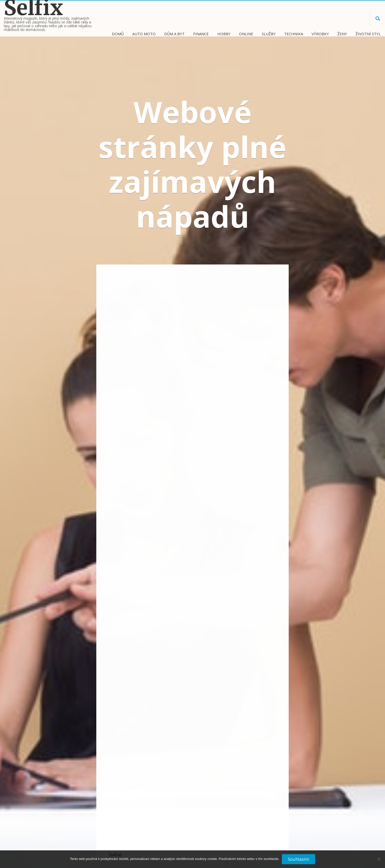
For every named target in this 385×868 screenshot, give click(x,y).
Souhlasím (298, 859)
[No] (379, 861)
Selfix (33, 8)
